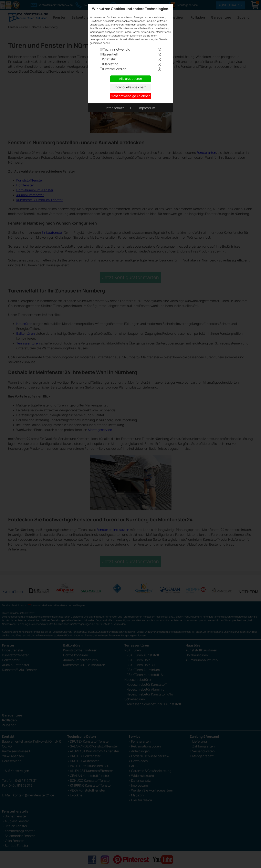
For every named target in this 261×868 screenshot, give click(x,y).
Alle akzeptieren (130, 79)
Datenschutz (114, 108)
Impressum (147, 108)
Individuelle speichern (131, 87)
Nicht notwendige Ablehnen (130, 96)
